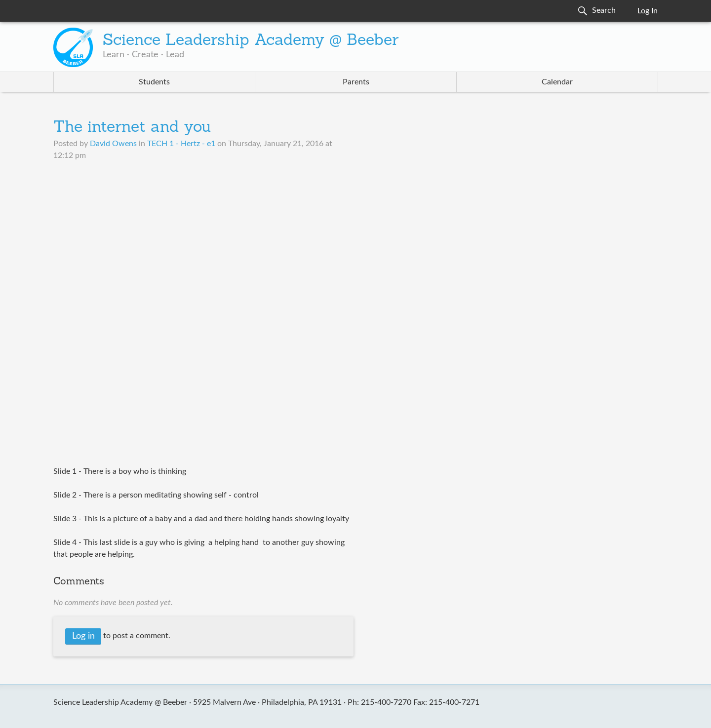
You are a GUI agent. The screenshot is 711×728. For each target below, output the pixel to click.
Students (154, 82)
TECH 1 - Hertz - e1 (181, 144)
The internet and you (132, 128)
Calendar (557, 82)
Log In (648, 11)
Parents (356, 82)
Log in (83, 636)
